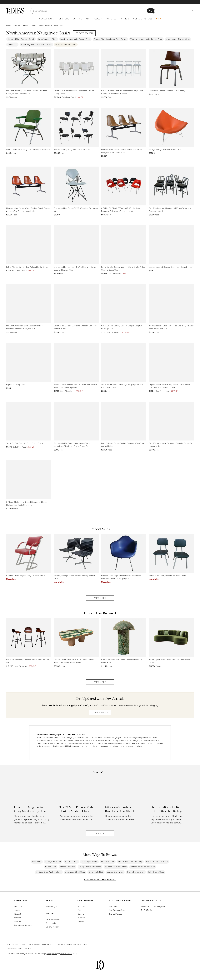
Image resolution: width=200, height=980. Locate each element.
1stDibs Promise (116, 914)
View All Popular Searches (100, 880)
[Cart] (191, 11)
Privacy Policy (47, 944)
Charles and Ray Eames (52, 746)
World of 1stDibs (143, 19)
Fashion (124, 19)
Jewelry (98, 19)
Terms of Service (66, 954)
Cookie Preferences (15, 948)
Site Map (28, 948)
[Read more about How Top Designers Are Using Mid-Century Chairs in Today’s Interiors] (32, 803)
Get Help (113, 906)
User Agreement (34, 944)
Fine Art (17, 914)
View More (100, 598)
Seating (25, 25)
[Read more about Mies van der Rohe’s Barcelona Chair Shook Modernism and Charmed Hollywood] (123, 803)
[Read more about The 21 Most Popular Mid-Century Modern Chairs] (77, 803)
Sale (159, 19)
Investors (81, 918)
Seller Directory (52, 927)
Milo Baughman (73, 746)
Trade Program (52, 906)
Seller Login (51, 923)
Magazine (153, 906)
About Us (81, 906)
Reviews (81, 921)
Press (80, 910)
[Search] (90, 11)
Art (88, 19)
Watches (111, 19)
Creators (18, 921)
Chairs (33, 25)
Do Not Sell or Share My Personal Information (71, 944)
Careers (81, 914)
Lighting (77, 19)
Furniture (63, 19)
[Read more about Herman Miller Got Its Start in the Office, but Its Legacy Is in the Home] (168, 803)
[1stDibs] (15, 11)
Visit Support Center (118, 910)
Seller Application (53, 919)
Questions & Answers (23, 925)
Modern (57, 743)
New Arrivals (46, 19)
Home (8, 25)
